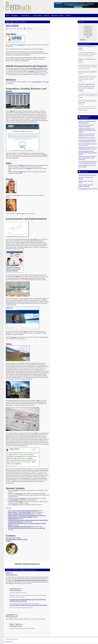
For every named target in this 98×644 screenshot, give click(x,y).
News (12, 22)
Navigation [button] (15, 16)
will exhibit (15, 490)
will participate (15, 500)
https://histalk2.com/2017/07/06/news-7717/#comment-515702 (30, 580)
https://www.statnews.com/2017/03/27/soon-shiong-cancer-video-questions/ (29, 605)
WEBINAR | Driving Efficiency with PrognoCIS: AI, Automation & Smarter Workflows (87, 130)
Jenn (14, 538)
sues (44, 365)
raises (44, 155)
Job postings (84, 172)
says (38, 401)
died (23, 214)
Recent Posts (26, 16)
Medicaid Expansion (13, 519)
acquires (21, 45)
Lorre (47, 82)
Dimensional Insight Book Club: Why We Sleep (20, 527)
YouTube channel (37, 82)
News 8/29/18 (12, 25)
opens (26, 331)
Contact (69, 16)
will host (15, 505)
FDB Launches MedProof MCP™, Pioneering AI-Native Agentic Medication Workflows (88, 153)
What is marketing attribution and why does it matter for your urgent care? (27, 528)
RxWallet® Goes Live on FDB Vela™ (87, 138)
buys (44, 299)
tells (36, 433)
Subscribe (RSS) (9, 642)
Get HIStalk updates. (11, 539)
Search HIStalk (37, 16)
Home (8, 16)
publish (17, 277)
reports (12, 111)
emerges (21, 501)
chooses (21, 165)
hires (18, 195)
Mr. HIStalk (81, 84)
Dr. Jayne (18, 538)
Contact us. (9, 541)
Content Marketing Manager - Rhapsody (88, 189)
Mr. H (7, 538)
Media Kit (46, 16)
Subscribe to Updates (57, 16)
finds (35, 239)
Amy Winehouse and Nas (37, 68)
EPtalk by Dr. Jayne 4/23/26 (90, 72)
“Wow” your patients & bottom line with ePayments (21, 514)
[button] (18, 16)
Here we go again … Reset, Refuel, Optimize (19, 512)
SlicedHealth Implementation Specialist (88, 175)
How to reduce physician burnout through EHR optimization (23, 511)
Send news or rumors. (22, 539)
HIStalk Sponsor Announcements (84, 118)
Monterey (32, 71)
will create (13, 337)
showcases (19, 494)
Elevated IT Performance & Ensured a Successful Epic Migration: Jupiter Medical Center (87, 158)
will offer (21, 172)
